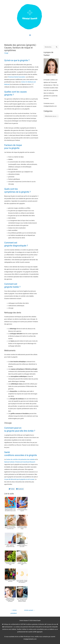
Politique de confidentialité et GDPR (13, 623)
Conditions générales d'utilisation (35, 623)
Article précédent (14, 609)
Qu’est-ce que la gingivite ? (17, 60)
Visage (6, 53)
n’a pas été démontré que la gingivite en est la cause (20, 478)
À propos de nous (52, 623)
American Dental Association (17, 77)
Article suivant (29, 609)
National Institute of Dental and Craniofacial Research (20, 461)
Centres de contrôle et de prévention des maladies (21, 458)
